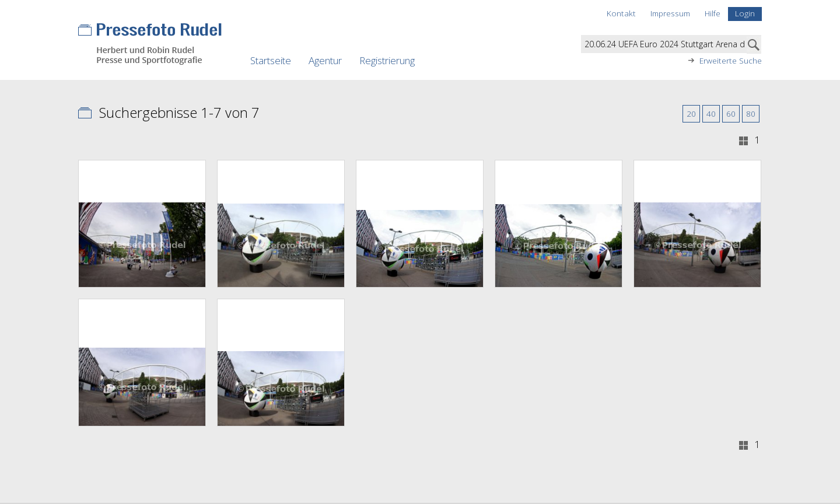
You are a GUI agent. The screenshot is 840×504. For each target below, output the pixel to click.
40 (711, 113)
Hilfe (713, 13)
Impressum (670, 13)
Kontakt (621, 13)
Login (745, 13)
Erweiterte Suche (731, 61)
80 (751, 113)
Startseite (271, 60)
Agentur (325, 60)
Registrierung (387, 60)
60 (731, 113)
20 (691, 113)
